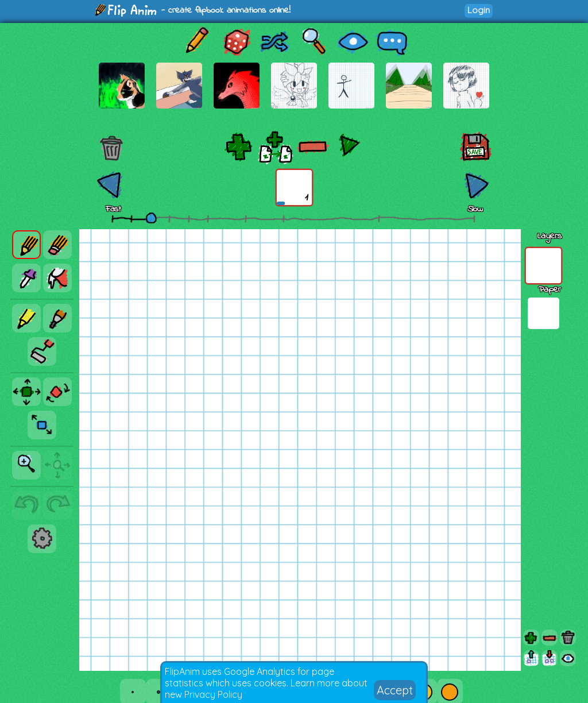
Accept (395, 690)
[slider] (151, 218)
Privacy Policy (213, 694)
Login (479, 10)
